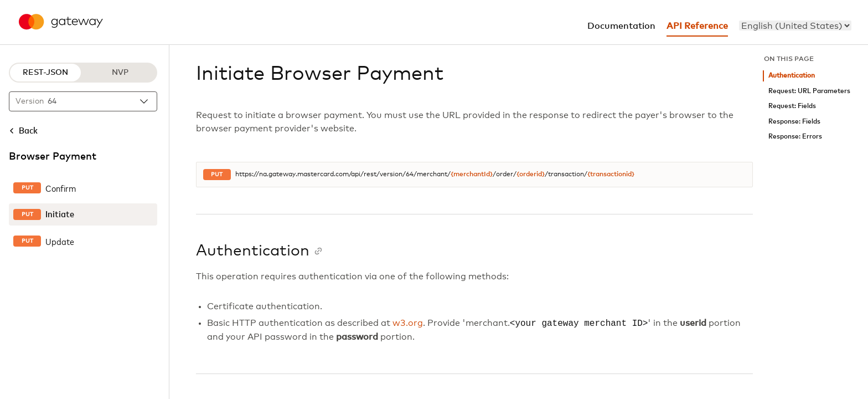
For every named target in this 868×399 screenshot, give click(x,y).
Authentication (792, 76)
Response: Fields (794, 122)
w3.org (408, 324)
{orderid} (531, 175)
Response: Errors (795, 137)
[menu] (795, 25)
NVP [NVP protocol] (120, 73)
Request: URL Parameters (809, 91)
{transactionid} (611, 175)
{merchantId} (472, 175)
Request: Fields (792, 106)
